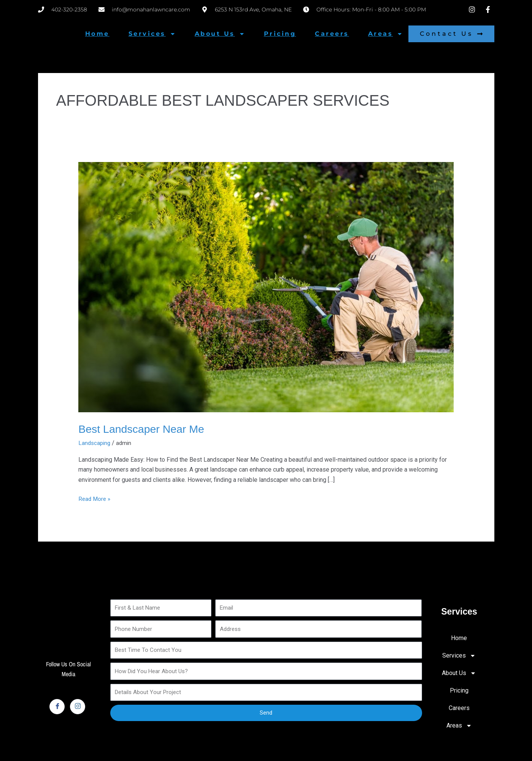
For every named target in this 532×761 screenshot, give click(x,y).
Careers (332, 34)
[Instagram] (78, 706)
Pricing (280, 34)
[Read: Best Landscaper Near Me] (266, 287)
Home (97, 34)
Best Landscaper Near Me (145, 429)
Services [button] (152, 34)
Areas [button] (386, 34)
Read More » (95, 498)
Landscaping (95, 443)
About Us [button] (220, 34)
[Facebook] (57, 706)
